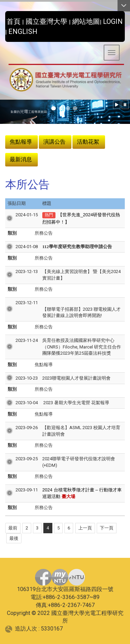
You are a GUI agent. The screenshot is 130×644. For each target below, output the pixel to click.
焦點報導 (21, 142)
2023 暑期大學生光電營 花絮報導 (76, 403)
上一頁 (85, 528)
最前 (13, 528)
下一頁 (107, 528)
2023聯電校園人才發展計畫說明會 (76, 378)
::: (3, 20)
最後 (14, 538)
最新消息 (21, 159)
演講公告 (54, 142)
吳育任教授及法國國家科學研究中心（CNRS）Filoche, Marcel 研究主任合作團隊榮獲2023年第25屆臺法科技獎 (82, 347)
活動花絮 (88, 142)
